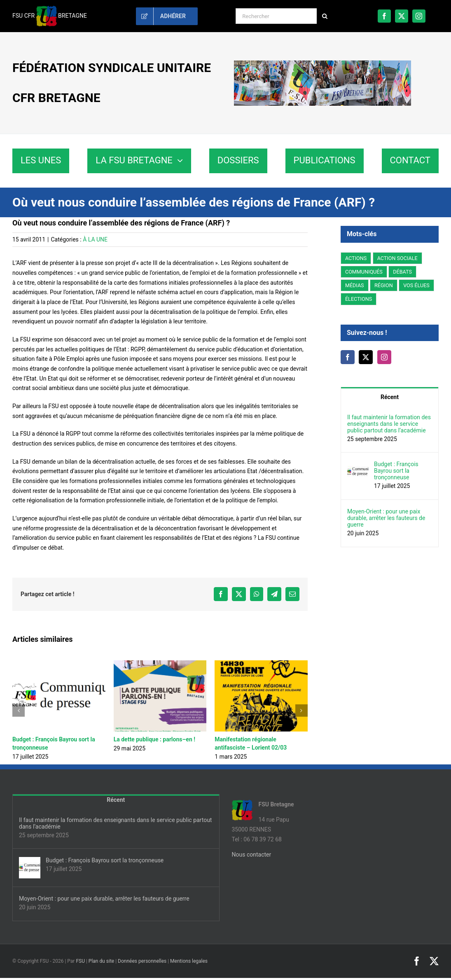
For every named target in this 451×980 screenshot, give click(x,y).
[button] (19, 711)
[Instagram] (384, 357)
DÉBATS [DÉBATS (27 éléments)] (402, 272)
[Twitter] (366, 357)
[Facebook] (348, 357)
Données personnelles (142, 961)
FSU (80, 961)
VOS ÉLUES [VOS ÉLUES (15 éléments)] (416, 285)
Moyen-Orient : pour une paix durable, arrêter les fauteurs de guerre (386, 518)
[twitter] (402, 16)
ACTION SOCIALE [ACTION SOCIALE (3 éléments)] (397, 258)
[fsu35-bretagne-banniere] (322, 63)
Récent (390, 397)
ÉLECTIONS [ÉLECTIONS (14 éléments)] (359, 299)
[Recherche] (325, 16)
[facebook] (384, 16)
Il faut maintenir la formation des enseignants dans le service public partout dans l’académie (389, 424)
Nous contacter (252, 855)
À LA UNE (95, 239)
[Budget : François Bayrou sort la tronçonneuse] (358, 465)
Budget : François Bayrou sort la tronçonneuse (396, 471)
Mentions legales (189, 961)
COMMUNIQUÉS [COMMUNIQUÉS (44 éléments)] (364, 272)
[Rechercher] (276, 16)
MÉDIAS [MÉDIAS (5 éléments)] (355, 285)
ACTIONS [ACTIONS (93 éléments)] (356, 258)
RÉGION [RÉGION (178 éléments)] (384, 285)
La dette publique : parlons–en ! (154, 739)
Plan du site (101, 961)
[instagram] (419, 16)
